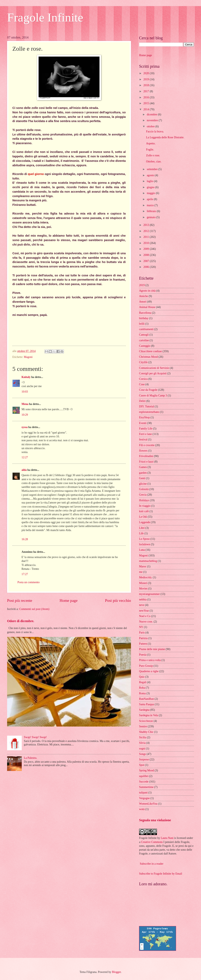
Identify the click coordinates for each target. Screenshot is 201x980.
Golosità (144, 489)
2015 (146, 103)
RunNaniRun (146, 699)
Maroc (143, 566)
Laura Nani (167, 838)
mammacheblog (148, 561)
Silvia (142, 743)
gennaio (152, 217)
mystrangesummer (149, 594)
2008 (146, 255)
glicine (143, 484)
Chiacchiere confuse (150, 351)
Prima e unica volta (150, 660)
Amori (143, 302)
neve (142, 605)
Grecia (143, 495)
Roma (142, 693)
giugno (151, 187)
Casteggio (145, 346)
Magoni (28, 357)
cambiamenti (146, 329)
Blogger (116, 972)
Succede (144, 782)
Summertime (146, 787)
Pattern (143, 644)
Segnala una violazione (155, 820)
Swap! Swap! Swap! (35, 737)
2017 (146, 91)
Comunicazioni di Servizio (154, 368)
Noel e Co (145, 616)
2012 (146, 231)
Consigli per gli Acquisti (153, 373)
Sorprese (144, 759)
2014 (146, 109)
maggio (151, 193)
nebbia (143, 599)
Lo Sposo (144, 539)
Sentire (143, 726)
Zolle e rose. (153, 155)
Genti (142, 478)
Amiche (144, 296)
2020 (146, 73)
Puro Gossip (146, 666)
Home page (69, 601)
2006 (146, 267)
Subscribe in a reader (151, 864)
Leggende (145, 522)
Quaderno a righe (149, 671)
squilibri (144, 776)
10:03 (25, 392)
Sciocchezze (146, 721)
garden (143, 473)
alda (24, 470)
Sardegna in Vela (149, 715)
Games (143, 467)
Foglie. (150, 150)
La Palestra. (31, 758)
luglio (150, 181)
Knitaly (26, 377)
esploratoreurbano (149, 412)
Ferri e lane (145, 434)
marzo (151, 205)
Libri (142, 528)
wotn (142, 809)
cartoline (144, 340)
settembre (153, 169)
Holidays (144, 500)
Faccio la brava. (155, 131)
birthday (144, 318)
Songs (143, 754)
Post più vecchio (118, 601)
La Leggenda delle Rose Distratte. (165, 137)
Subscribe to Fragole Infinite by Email (161, 874)
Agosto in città (147, 291)
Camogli (144, 335)
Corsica (143, 379)
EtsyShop (144, 417)
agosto (151, 175)
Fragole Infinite (45, 17)
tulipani (143, 793)
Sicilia (143, 737)
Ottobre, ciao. (154, 162)
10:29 (25, 415)
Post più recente (20, 601)
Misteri (143, 583)
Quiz (142, 677)
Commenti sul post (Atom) (34, 609)
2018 (146, 85)
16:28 (25, 539)
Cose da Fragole (148, 390)
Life (141, 533)
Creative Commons (152, 842)
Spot (142, 765)
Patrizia (143, 638)
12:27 (25, 457)
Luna (142, 550)
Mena (25, 404)
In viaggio (145, 506)
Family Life (146, 429)
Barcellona (145, 313)
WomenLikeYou (148, 804)
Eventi (143, 423)
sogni (142, 749)
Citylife (143, 362)
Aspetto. (151, 143)
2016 (146, 97)
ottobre (151, 126)
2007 (146, 261)
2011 (146, 237)
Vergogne (144, 798)
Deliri (142, 401)
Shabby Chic (146, 732)
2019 (146, 79)
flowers (143, 451)
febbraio (152, 211)
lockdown (145, 544)
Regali (143, 682)
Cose (142, 384)
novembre (153, 120)
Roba (142, 688)
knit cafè (144, 511)
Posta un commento (29, 582)
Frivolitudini (146, 456)
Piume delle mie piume (152, 649)
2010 (146, 243)
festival (143, 440)
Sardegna (144, 710)
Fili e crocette (147, 445)
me (141, 572)
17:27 (25, 574)
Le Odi (143, 517)
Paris (142, 633)
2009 (146, 249)
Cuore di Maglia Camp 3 (153, 396)
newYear (144, 611)
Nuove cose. (146, 622)
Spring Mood (146, 770)
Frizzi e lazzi (146, 462)
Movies (143, 589)
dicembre (152, 114)
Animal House (147, 307)
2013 (146, 225)
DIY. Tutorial (146, 406)
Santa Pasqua (146, 704)
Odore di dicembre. (21, 621)
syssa (25, 427)
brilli (142, 324)
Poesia (143, 655)
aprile (150, 199)
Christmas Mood (148, 357)
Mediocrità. (146, 577)
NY (141, 627)
